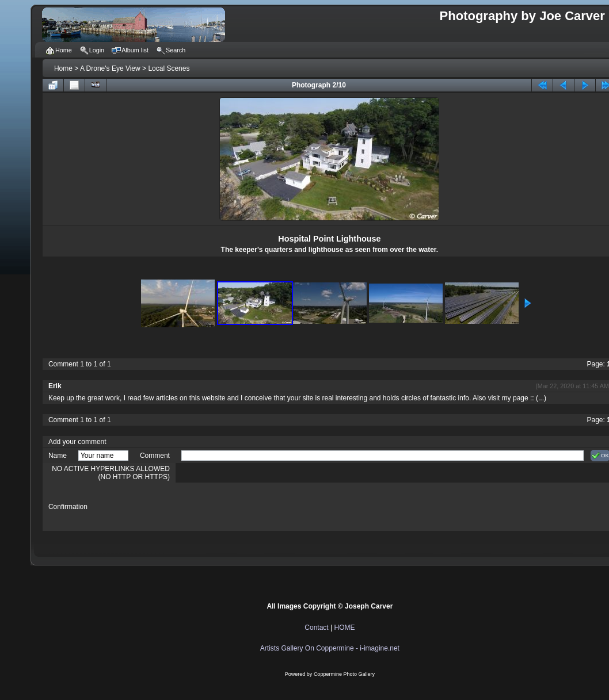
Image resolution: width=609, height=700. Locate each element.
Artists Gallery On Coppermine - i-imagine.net (330, 648)
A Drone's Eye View (110, 68)
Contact (316, 628)
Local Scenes (169, 68)
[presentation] (269, 507)
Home (63, 68)
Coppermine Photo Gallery (344, 674)
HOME (344, 628)
